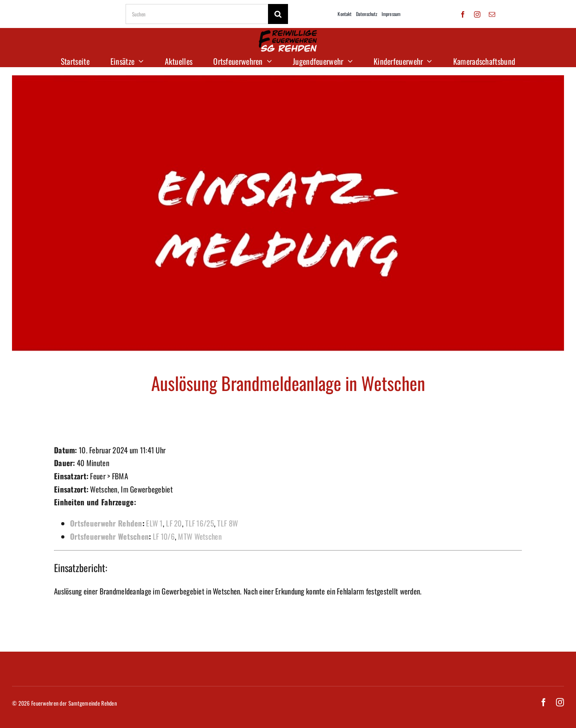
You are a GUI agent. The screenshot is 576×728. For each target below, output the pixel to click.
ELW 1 (154, 523)
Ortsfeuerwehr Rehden (106, 523)
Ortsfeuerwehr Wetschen (109, 536)
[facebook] (463, 14)
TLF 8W (228, 523)
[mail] (492, 14)
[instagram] (477, 14)
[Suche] (278, 14)
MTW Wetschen (200, 536)
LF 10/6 (164, 536)
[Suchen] (197, 14)
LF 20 (174, 523)
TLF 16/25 (200, 523)
